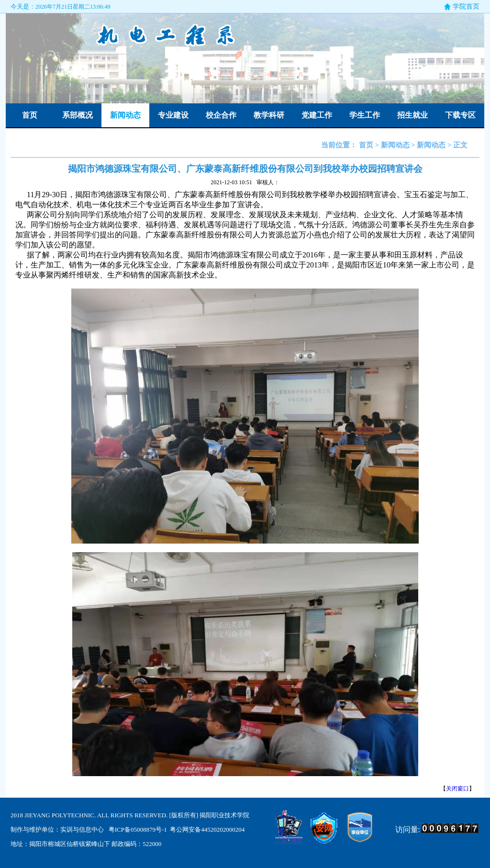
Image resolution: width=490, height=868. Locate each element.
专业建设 (173, 115)
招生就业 (412, 115)
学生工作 (365, 115)
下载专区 (460, 115)
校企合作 (221, 115)
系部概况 (78, 115)
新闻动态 (125, 115)
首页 (30, 115)
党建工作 (317, 115)
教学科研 (269, 115)
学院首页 (466, 6)
